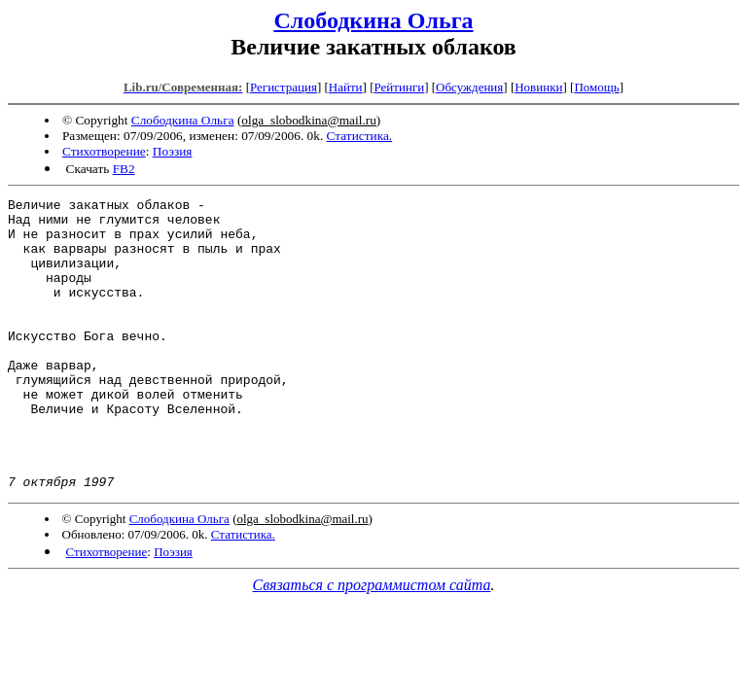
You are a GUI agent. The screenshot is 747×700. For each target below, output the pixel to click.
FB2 (124, 169)
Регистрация (284, 87)
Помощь (596, 87)
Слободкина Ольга (373, 20)
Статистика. (360, 136)
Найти (346, 87)
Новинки (538, 87)
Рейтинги (400, 87)
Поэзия (173, 151)
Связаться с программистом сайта (372, 643)
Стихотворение (104, 151)
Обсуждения (469, 87)
